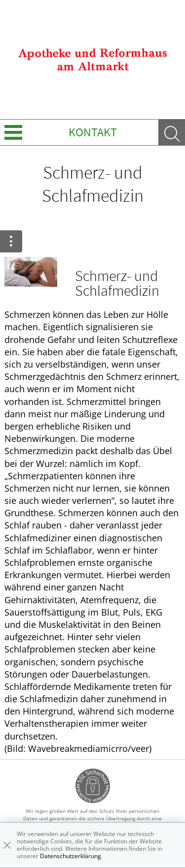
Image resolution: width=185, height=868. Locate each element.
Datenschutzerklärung (71, 856)
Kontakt (93, 132)
